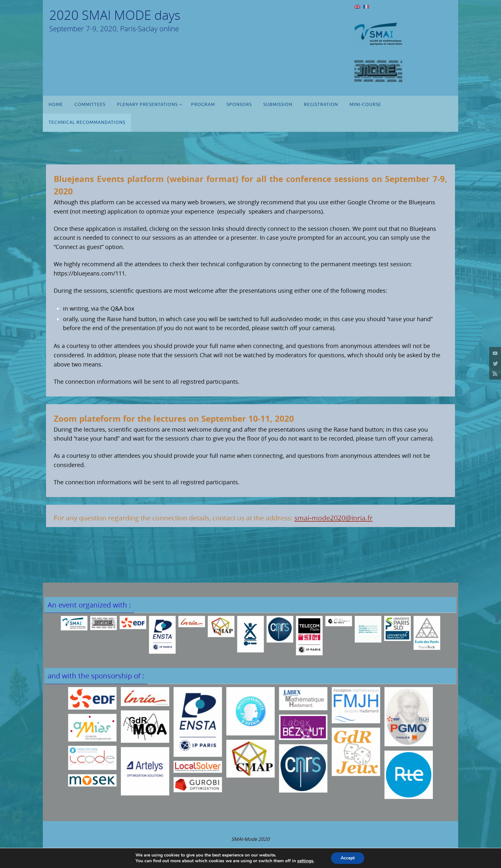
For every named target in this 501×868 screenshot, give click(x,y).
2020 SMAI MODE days (115, 15)
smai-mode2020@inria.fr (333, 518)
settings (305, 861)
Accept (348, 858)
